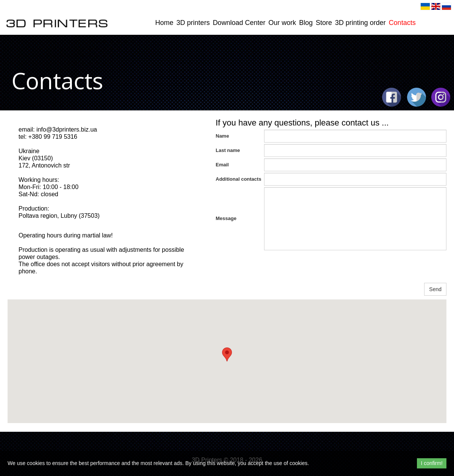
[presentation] (322, 267)
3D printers (193, 23)
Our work (282, 23)
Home (164, 23)
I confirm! (432, 463)
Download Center (239, 23)
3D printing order (361, 23)
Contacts (402, 23)
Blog (306, 23)
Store (324, 23)
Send (435, 289)
